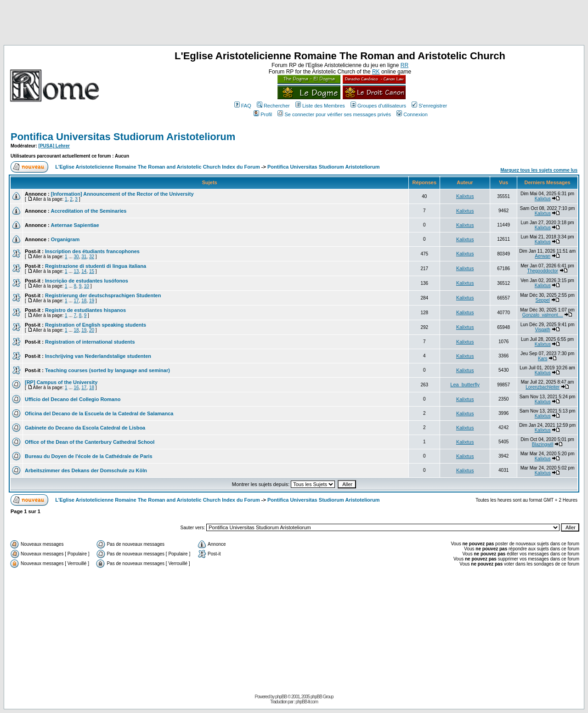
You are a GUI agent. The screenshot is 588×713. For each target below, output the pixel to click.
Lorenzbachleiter (543, 387)
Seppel (543, 300)
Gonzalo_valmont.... (543, 315)
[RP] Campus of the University (61, 382)
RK (376, 72)
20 (92, 330)
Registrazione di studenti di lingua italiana (96, 266)
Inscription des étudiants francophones (92, 251)
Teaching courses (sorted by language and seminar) (107, 370)
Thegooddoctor (543, 271)
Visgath (543, 330)
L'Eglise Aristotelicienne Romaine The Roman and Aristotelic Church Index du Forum (158, 167)
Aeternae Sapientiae (75, 225)
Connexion (412, 114)
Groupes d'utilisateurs (378, 106)
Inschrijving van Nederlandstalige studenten (98, 356)
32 (92, 257)
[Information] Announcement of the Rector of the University (122, 194)
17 (76, 301)
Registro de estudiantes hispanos (85, 310)
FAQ (243, 106)
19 (92, 301)
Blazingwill (543, 444)
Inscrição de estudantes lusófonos (87, 281)
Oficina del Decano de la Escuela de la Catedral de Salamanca (99, 413)
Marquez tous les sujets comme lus (539, 170)
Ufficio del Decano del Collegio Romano (73, 399)
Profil (263, 114)
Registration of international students (90, 342)
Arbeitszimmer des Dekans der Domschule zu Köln (86, 470)
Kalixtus (465, 196)
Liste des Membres (320, 106)
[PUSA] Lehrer (54, 146)
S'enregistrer (429, 106)
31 (84, 257)
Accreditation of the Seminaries (88, 211)
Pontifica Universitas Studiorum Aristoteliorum (123, 137)
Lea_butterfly (465, 385)
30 (76, 257)
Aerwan (543, 256)
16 (76, 388)
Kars (543, 359)
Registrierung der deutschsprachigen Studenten (103, 295)
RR (404, 65)
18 (84, 301)
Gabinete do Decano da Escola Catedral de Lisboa (85, 428)
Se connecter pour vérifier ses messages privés (334, 114)
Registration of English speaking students (96, 325)
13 (76, 271)
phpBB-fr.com (307, 702)
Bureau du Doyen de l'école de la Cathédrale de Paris (89, 456)
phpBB (281, 697)
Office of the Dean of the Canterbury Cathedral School (90, 442)
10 (87, 286)
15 (92, 271)
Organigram (65, 239)
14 (84, 271)
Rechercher (273, 106)
